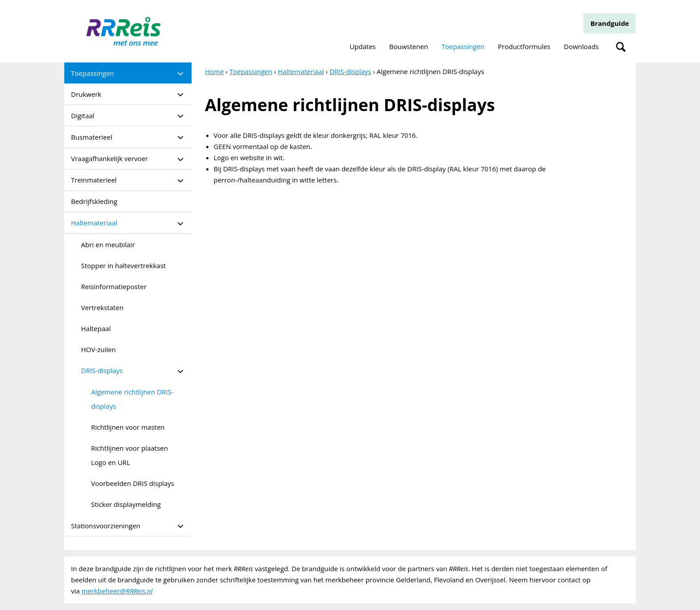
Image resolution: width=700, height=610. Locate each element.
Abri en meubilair (108, 245)
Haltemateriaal (94, 223)
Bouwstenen (409, 46)
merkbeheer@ (117, 591)
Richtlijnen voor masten (128, 427)
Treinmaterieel (94, 180)
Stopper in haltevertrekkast (124, 266)
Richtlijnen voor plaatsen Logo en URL (129, 455)
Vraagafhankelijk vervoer (110, 158)
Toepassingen (463, 46)
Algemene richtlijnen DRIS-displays (132, 399)
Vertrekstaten (102, 307)
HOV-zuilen (99, 349)
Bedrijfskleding (94, 201)
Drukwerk (86, 94)
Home (214, 71)
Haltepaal (96, 328)
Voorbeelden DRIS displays (133, 483)
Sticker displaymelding (126, 504)
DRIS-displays (102, 370)
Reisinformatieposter (114, 286)
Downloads (581, 46)
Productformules (524, 46)
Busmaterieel (92, 137)
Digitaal (83, 116)
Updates (363, 46)
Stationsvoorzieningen (106, 526)
